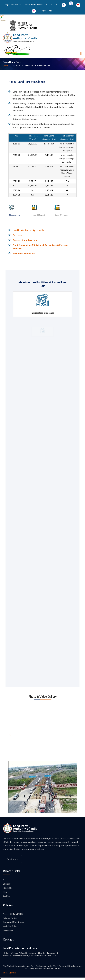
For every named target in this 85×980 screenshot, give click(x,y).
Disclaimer (8, 930)
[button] (14, 787)
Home (5, 65)
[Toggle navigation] (81, 54)
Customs (17, 235)
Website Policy (10, 926)
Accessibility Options (13, 914)
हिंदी (51, 11)
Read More (12, 859)
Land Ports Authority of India (28, 230)
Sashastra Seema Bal (24, 253)
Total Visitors (10, 973)
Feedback (7, 888)
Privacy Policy (10, 918)
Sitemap (7, 884)
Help (5, 892)
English (44, 11)
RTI (5, 879)
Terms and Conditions (13, 922)
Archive (7, 896)
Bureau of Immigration (25, 240)
